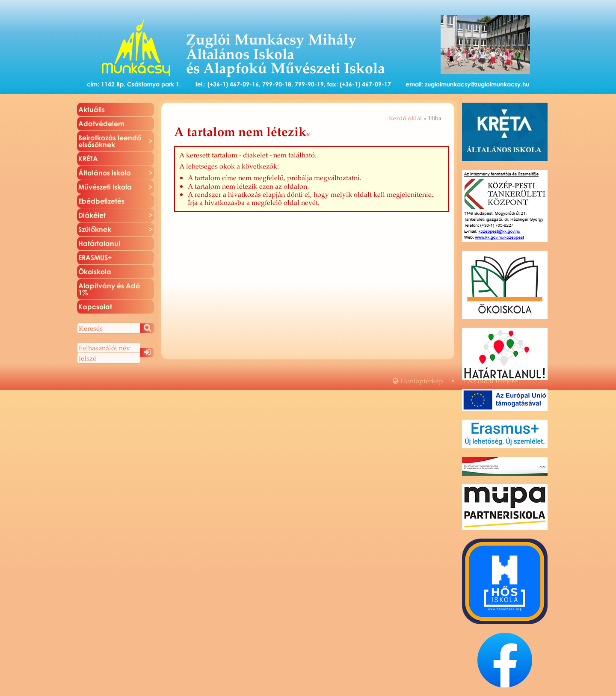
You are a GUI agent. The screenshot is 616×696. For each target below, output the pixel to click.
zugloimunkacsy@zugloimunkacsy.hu (477, 84)
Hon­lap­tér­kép (418, 381)
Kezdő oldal (405, 118)
